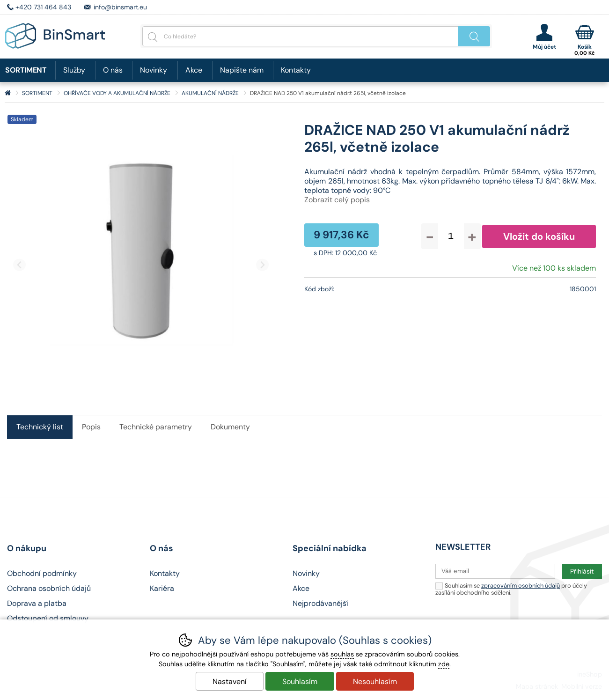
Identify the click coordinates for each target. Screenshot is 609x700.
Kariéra (162, 588)
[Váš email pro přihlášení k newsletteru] (495, 571)
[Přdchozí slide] (19, 265)
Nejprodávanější (320, 603)
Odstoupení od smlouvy (48, 618)
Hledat (474, 36)
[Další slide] (262, 265)
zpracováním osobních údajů (521, 586)
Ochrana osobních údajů (49, 588)
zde (444, 664)
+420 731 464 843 (43, 7)
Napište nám (242, 70)
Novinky (154, 70)
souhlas (342, 654)
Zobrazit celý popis (337, 200)
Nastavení (230, 682)
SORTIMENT (37, 93)
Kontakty (296, 70)
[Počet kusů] (451, 236)
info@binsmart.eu (120, 7)
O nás (113, 70)
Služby (74, 70)
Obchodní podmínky (42, 573)
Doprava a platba (37, 603)
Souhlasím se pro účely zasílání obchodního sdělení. (511, 589)
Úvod (8, 93)
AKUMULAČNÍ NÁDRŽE (210, 93)
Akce (194, 70)
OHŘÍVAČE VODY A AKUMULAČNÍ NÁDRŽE (117, 93)
